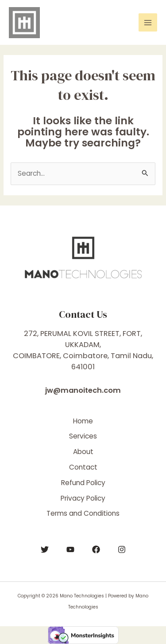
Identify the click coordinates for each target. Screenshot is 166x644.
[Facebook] (96, 549)
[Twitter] (45, 549)
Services (83, 436)
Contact (83, 467)
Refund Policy (83, 483)
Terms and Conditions (83, 513)
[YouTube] (70, 549)
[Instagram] (122, 549)
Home (83, 421)
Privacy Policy (83, 498)
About (83, 452)
